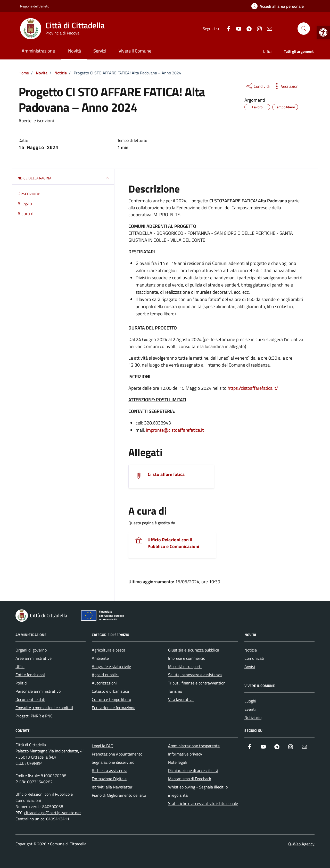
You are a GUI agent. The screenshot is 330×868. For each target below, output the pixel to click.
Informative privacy (185, 754)
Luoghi (250, 701)
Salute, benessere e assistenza (195, 675)
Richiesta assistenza (110, 770)
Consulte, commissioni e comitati (44, 708)
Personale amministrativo (38, 691)
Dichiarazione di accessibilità (193, 770)
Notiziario (253, 717)
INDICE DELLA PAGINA (63, 178)
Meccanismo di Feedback (190, 779)
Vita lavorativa (181, 699)
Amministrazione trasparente (194, 746)
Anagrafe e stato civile (111, 666)
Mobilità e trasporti (185, 666)
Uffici (267, 51)
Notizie (251, 650)
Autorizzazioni (104, 683)
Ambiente (100, 658)
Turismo (175, 691)
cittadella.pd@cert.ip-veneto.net (53, 813)
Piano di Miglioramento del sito (119, 795)
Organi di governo (31, 650)
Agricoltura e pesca (109, 650)
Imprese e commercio (187, 658)
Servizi (100, 51)
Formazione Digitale (109, 779)
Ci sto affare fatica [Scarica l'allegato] (166, 474)
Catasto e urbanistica (110, 691)
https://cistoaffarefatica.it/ (253, 388)
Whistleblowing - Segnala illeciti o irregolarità (198, 791)
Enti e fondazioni (30, 675)
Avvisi (250, 666)
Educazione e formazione (114, 708)
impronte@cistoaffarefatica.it (175, 430)
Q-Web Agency (301, 844)
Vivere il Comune (135, 51)
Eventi (250, 709)
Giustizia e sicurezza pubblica (194, 650)
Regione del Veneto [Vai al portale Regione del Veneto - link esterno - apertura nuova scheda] (35, 6)
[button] (323, 32)
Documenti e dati (30, 699)
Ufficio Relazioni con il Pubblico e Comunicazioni (173, 543)
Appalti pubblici (105, 675)
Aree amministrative (34, 658)
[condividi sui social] (258, 86)
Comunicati (254, 658)
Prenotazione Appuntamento (117, 754)
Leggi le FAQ (103, 746)
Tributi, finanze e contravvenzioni (197, 683)
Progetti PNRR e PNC (34, 716)
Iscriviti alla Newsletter (112, 787)
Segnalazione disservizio (113, 762)
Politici (21, 683)
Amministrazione (38, 51)
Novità (75, 51)
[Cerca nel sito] (304, 29)
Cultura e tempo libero (111, 699)
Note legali (178, 762)
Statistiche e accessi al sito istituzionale (203, 803)
